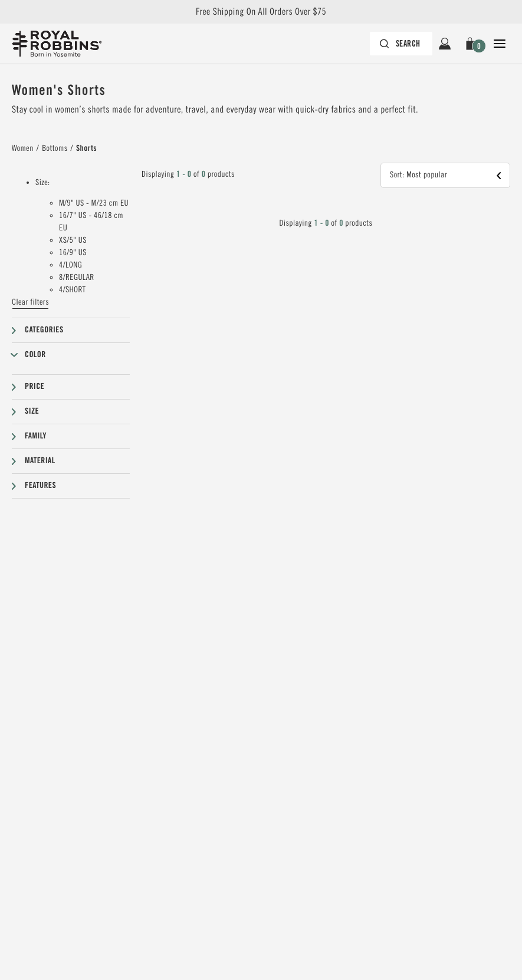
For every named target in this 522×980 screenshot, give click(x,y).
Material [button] (40, 461)
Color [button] (35, 355)
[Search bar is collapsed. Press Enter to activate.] (401, 44)
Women (23, 149)
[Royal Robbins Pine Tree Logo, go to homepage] (57, 44)
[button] (472, 44)
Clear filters (30, 302)
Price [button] (35, 387)
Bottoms (55, 149)
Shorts (86, 149)
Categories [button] (44, 330)
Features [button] (40, 486)
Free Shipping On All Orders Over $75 (261, 12)
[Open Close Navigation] (500, 44)
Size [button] (32, 411)
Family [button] (36, 436)
